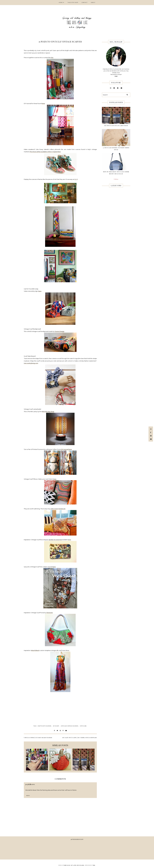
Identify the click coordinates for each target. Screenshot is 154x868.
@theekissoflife (77, 839)
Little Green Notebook (58, 509)
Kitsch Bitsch (35, 650)
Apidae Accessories (55, 540)
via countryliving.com (31, 363)
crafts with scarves (44, 726)
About (93, 2)
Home (61, 2)
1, (75, 179)
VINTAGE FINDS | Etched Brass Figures (38, 738)
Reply (28, 796)
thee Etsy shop (73, 2)
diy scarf (56, 726)
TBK (94, 865)
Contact (85, 2)
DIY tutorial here (66, 449)
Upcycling (83, 726)
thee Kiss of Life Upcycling (74, 865)
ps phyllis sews (30, 784)
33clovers (50, 613)
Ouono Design (59, 331)
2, (76, 179)
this (52, 58)
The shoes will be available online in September (45, 152)
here (43, 103)
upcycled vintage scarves (69, 726)
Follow (116, 179)
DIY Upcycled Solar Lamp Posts (116, 126)
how (55, 479)
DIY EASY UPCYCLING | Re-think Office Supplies (79, 738)
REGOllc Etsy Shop (48, 412)
